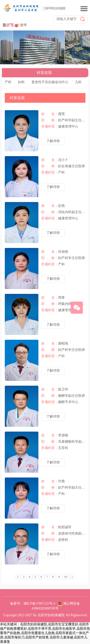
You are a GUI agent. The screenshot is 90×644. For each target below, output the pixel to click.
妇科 (21, 82)
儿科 (78, 82)
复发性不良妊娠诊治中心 (50, 82)
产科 (8, 82)
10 (66, 577)
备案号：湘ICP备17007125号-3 (33, 604)
